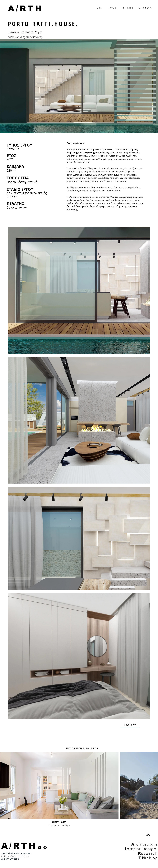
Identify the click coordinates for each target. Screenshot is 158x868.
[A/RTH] (26, 8)
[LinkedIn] (40, 848)
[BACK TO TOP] (130, 725)
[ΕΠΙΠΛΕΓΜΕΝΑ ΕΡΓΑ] (83, 749)
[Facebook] (45, 848)
